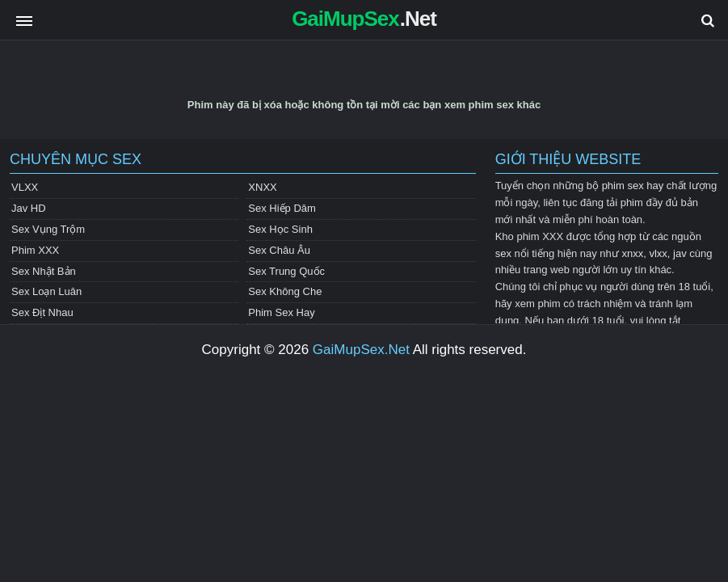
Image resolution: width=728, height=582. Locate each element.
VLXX (25, 187)
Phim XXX (35, 250)
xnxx (632, 253)
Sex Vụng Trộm (48, 229)
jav (680, 253)
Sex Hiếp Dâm (282, 208)
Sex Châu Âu (279, 250)
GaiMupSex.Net (361, 350)
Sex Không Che (285, 291)
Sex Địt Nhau (42, 312)
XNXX (262, 187)
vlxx (658, 253)
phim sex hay (633, 186)
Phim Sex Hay (281, 312)
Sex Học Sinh (280, 229)
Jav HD (29, 208)
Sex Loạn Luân (46, 291)
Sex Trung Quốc (286, 271)
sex (503, 253)
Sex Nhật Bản (44, 271)
